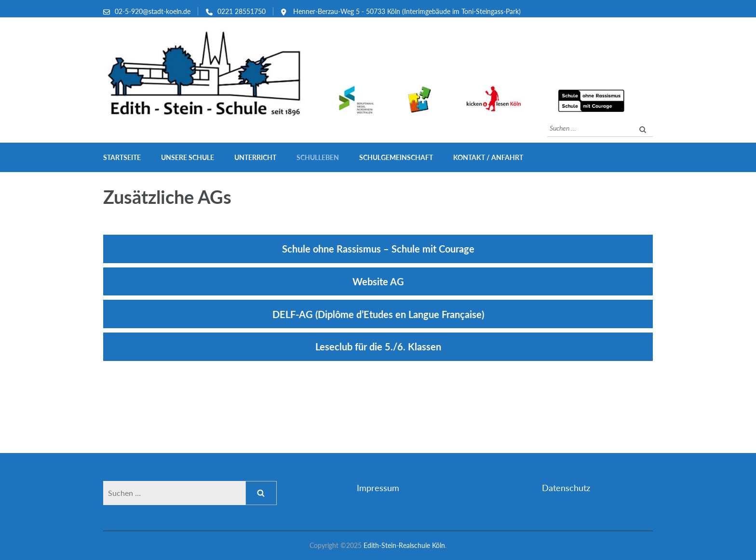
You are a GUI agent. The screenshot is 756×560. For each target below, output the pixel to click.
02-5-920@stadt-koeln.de (153, 11)
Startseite (122, 157)
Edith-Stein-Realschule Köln (404, 545)
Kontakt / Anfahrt (488, 157)
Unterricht (255, 157)
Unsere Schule (188, 157)
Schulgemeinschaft (396, 157)
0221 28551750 (242, 11)
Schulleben (318, 157)
